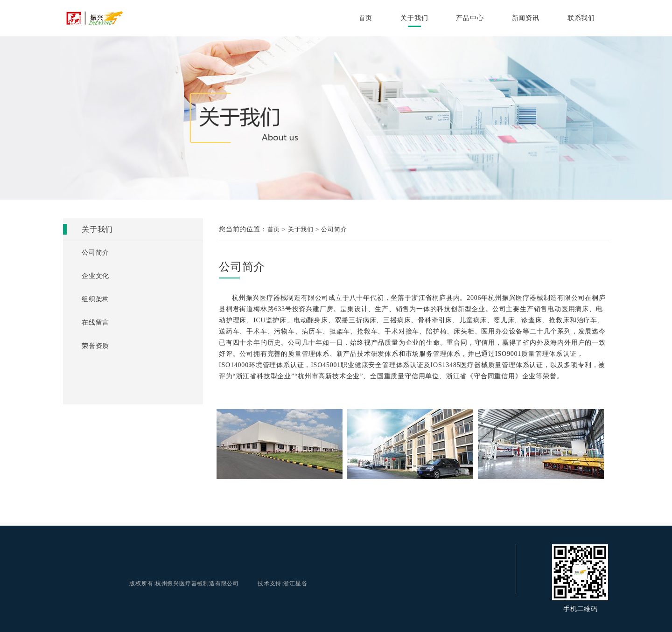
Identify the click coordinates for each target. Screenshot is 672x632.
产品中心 (470, 18)
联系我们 (581, 18)
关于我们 (414, 18)
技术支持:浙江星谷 (283, 583)
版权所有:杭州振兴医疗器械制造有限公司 (184, 583)
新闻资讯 (526, 18)
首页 (366, 18)
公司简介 (334, 229)
